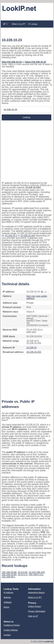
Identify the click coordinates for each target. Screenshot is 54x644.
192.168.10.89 (9, 575)
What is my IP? (19, 24)
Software (8, 602)
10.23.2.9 (23, 575)
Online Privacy (35, 606)
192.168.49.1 (8, 577)
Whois (6, 607)
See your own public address (37, 297)
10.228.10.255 (34, 352)
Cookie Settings (11, 630)
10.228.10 (31, 348)
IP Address (8, 593)
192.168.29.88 (9, 572)
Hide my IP (33, 616)
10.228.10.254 (28, 236)
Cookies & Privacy (12, 625)
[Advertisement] (27, 16)
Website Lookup (10, 29)
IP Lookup (33, 24)
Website (7, 597)
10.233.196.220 (37, 572)
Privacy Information (37, 611)
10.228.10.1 (11, 236)
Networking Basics (36, 593)
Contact (7, 635)
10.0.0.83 (23, 572)
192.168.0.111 (36, 575)
